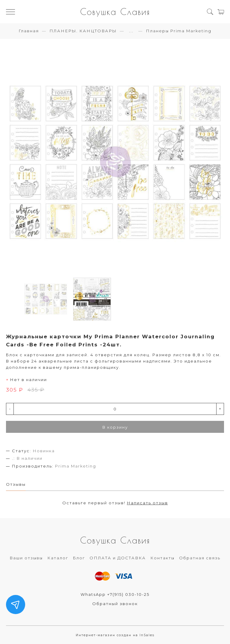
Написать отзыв (147, 503)
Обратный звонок (115, 604)
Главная (29, 31)
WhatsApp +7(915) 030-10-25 (115, 594)
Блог (79, 558)
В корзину (115, 427)
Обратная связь (200, 558)
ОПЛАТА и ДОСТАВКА (118, 558)
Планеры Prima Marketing (179, 31)
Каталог (58, 558)
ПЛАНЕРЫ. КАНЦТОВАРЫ (83, 31)
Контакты (162, 558)
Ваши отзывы (26, 558)
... (131, 31)
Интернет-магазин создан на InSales (115, 635)
